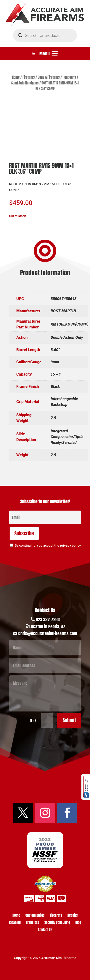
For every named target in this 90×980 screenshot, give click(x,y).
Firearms (29, 77)
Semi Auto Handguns (25, 83)
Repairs (73, 916)
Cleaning (15, 923)
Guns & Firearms (49, 77)
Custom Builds (35, 916)
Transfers (33, 923)
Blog (78, 923)
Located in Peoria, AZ (47, 626)
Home (16, 77)
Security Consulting (57, 923)
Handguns (69, 77)
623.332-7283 (48, 619)
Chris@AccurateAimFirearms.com (48, 633)
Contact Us (45, 930)
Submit (69, 720)
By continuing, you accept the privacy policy (48, 545)
